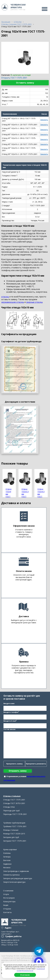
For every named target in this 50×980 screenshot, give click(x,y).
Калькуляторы (9, 901)
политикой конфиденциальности (31, 970)
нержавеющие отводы (13, 302)
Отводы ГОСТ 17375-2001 (14, 800)
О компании (8, 891)
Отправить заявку (18, 771)
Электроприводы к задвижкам (16, 871)
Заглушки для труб (11, 837)
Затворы (7, 857)
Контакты (7, 912)
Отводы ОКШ (9, 807)
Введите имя (9, 704)
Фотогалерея (9, 898)
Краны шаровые (10, 849)
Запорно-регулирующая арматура (18, 878)
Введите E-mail (10, 721)
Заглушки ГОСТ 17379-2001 (15, 841)
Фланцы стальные (11, 830)
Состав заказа (9, 729)
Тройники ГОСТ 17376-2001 (15, 826)
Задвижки (7, 864)
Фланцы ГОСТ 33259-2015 (14, 834)
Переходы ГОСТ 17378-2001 (15, 814)
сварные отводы (34, 302)
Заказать (44, 120)
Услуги (6, 894)
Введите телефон (11, 712)
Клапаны (7, 853)
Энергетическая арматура (14, 882)
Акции (6, 905)
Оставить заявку (25, 83)
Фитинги (7, 868)
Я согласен (25, 975)
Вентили (7, 860)
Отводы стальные (12, 796)
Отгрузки (7, 909)
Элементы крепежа (11, 875)
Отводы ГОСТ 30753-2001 (14, 803)
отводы (5, 297)
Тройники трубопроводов (14, 823)
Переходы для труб (11, 811)
